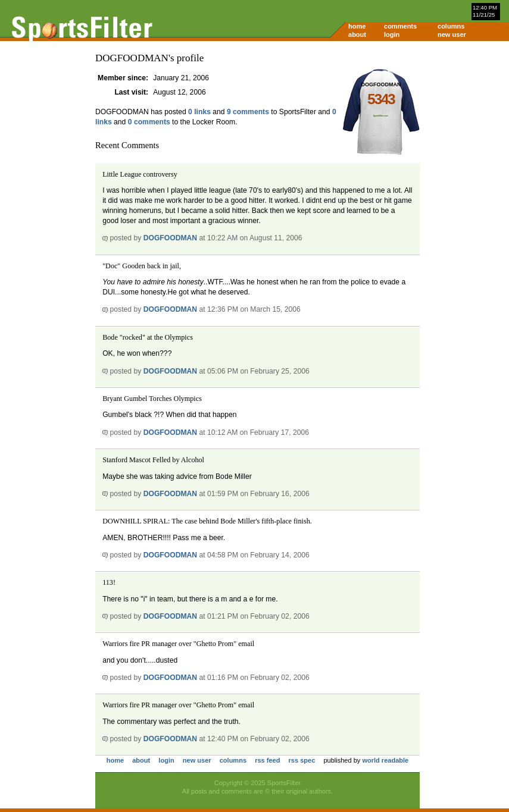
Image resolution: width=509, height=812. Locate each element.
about (357, 35)
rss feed (267, 760)
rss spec (302, 760)
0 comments (149, 122)
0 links (199, 112)
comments (400, 26)
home (357, 26)
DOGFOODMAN (171, 238)
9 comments (248, 112)
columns (451, 26)
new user (452, 35)
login (392, 35)
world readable (385, 760)
